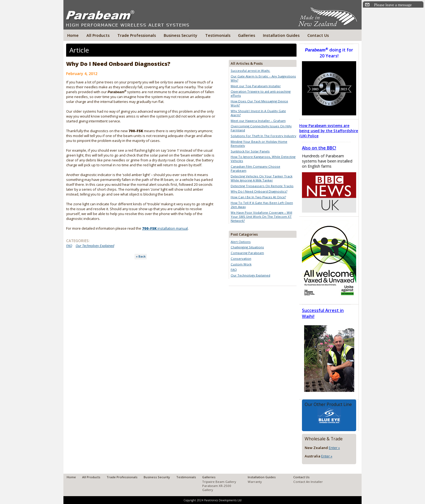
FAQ (69, 246)
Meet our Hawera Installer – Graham (258, 121)
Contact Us (318, 35)
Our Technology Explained (95, 246)
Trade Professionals (137, 35)
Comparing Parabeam (247, 253)
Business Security (181, 35)
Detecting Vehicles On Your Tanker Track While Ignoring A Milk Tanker (262, 178)
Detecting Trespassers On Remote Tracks (262, 186)
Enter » (334, 448)
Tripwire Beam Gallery (219, 482)
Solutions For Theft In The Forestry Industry (263, 136)
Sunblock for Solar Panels (250, 151)
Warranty (255, 482)
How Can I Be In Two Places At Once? (258, 197)
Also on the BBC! (319, 148)
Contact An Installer (308, 482)
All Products (98, 35)
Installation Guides (281, 35)
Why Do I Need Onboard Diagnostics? (259, 191)
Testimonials (218, 35)
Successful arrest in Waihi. (250, 71)
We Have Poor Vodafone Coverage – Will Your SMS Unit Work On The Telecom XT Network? (261, 217)
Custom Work (241, 264)
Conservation (241, 258)
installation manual (165, 228)
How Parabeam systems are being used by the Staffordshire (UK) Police (329, 131)
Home (73, 35)
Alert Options (241, 242)
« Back (141, 256)
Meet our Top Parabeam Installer (256, 86)
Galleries (247, 35)
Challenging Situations (247, 247)
